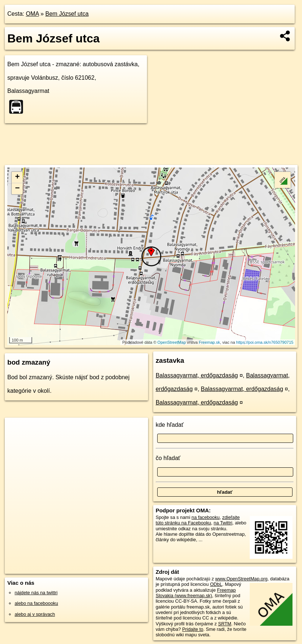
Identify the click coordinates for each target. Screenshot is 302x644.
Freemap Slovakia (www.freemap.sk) (196, 593)
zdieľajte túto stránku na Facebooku (198, 520)
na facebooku (206, 517)
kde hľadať (170, 425)
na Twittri (223, 523)
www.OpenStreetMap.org (241, 579)
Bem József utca (67, 14)
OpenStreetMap (172, 342)
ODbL (216, 584)
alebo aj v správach (35, 614)
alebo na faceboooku (36, 603)
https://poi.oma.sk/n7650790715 (265, 342)
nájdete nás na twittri (36, 593)
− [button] (17, 189)
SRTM (224, 624)
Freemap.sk (209, 342)
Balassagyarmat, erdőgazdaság (197, 375)
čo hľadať (168, 458)
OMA (33, 14)
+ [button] (17, 177)
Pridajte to (193, 629)
